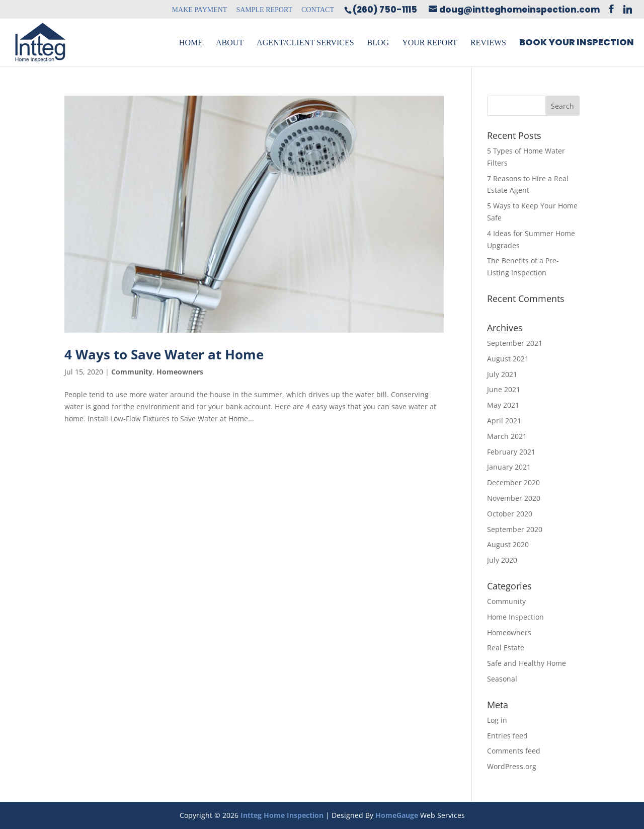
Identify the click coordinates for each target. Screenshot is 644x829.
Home (191, 43)
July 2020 (502, 560)
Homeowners (180, 372)
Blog (378, 43)
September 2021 (515, 343)
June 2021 (504, 389)
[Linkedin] (628, 9)
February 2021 (511, 452)
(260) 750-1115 (385, 10)
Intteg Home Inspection (282, 815)
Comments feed (514, 751)
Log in (497, 720)
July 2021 (502, 374)
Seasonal (502, 679)
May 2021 (503, 405)
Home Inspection (515, 617)
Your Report (430, 43)
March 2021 (507, 436)
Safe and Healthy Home (527, 663)
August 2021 (508, 359)
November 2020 (514, 498)
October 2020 (510, 514)
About (230, 43)
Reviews (488, 43)
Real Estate (506, 648)
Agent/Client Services (305, 43)
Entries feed (507, 736)
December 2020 (513, 482)
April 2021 (504, 421)
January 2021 (509, 467)
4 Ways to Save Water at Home (164, 354)
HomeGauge (397, 815)
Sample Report (264, 10)
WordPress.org (512, 766)
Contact (318, 10)
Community (132, 372)
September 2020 (515, 529)
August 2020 (508, 544)
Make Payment (200, 10)
